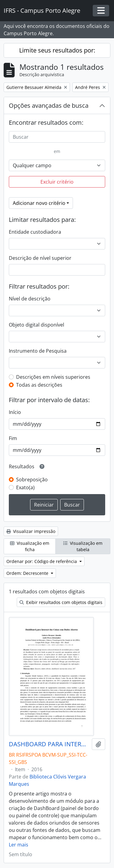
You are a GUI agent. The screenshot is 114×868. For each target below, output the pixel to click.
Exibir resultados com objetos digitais (61, 602)
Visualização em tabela (83, 546)
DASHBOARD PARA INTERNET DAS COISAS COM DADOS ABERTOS (49, 744)
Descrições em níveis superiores (53, 377)
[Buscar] (57, 137)
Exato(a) (25, 487)
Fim (13, 438)
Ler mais (19, 845)
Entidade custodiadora (35, 232)
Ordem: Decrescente (28, 573)
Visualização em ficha (30, 546)
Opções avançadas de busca (49, 105)
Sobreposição (32, 480)
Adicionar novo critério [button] (39, 203)
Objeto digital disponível (36, 325)
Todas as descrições (39, 385)
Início (15, 412)
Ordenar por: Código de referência (42, 561)
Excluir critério (57, 182)
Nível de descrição (30, 299)
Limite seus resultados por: (57, 50)
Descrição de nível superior (40, 258)
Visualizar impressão (31, 531)
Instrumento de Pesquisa (38, 351)
